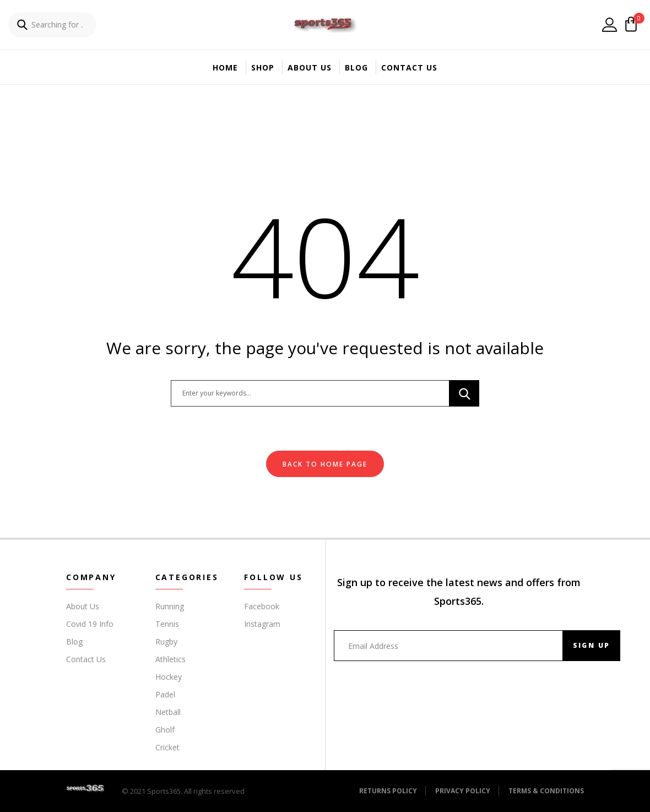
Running (170, 606)
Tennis (167, 624)
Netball (168, 712)
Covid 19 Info (90, 624)
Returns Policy (388, 791)
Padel (165, 694)
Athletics (170, 659)
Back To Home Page (325, 464)
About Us (310, 67)
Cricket (167, 747)
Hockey (169, 677)
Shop (263, 67)
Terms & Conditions (546, 791)
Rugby (166, 642)
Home (225, 67)
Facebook (262, 606)
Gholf (165, 730)
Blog (356, 67)
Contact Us (409, 67)
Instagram (262, 624)
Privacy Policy (463, 791)
